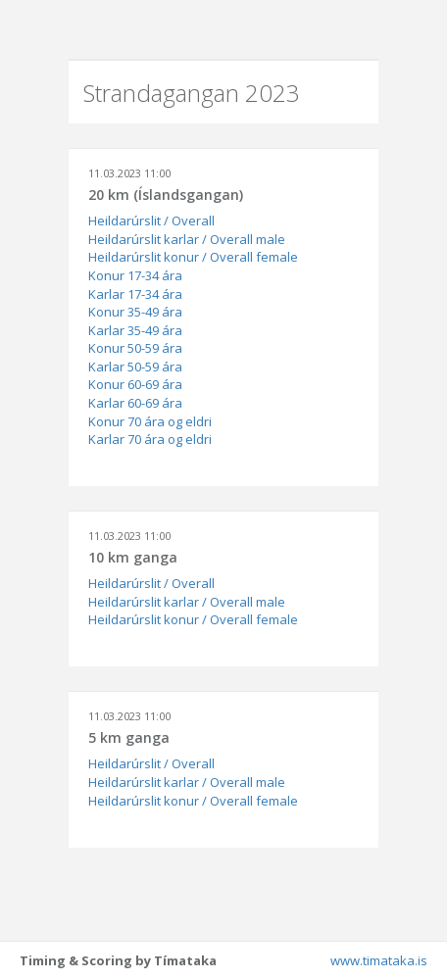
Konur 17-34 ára (135, 275)
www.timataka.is (379, 960)
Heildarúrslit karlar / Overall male (187, 239)
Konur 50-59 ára (135, 348)
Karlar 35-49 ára (135, 330)
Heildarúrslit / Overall (151, 220)
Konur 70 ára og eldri (150, 421)
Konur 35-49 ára (135, 312)
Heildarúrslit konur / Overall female (193, 257)
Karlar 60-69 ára (135, 403)
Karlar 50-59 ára (135, 367)
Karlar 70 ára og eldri (150, 439)
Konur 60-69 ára (135, 384)
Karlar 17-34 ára (135, 294)
